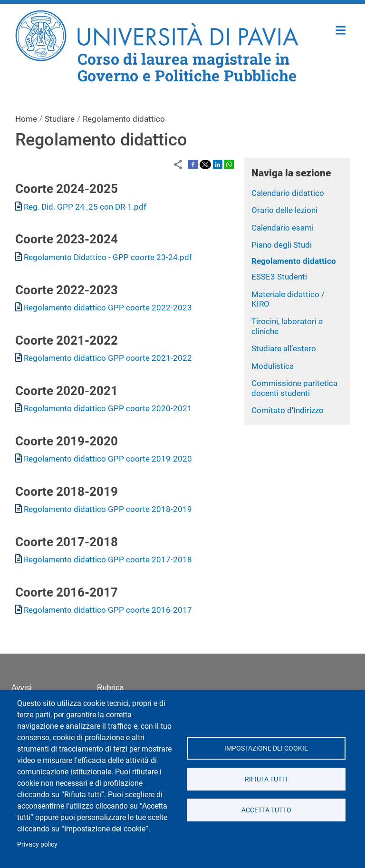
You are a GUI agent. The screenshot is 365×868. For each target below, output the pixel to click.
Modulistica (273, 366)
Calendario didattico (288, 193)
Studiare (60, 119)
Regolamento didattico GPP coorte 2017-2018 (108, 559)
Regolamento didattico (294, 261)
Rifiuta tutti (266, 779)
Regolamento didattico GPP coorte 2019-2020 (108, 459)
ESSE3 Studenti (279, 277)
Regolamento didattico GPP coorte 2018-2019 (108, 509)
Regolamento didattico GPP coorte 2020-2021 (108, 408)
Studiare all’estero (284, 348)
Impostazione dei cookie (266, 748)
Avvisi (22, 688)
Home (341, 29)
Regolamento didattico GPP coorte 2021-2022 (108, 358)
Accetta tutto (266, 810)
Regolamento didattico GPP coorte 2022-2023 (108, 308)
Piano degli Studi (282, 245)
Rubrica (110, 688)
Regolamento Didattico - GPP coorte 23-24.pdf (108, 257)
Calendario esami (283, 228)
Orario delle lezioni (284, 210)
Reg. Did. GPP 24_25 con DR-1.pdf (85, 207)
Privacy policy (37, 844)
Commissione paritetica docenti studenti (294, 388)
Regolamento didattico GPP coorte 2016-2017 (108, 610)
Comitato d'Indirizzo (288, 410)
